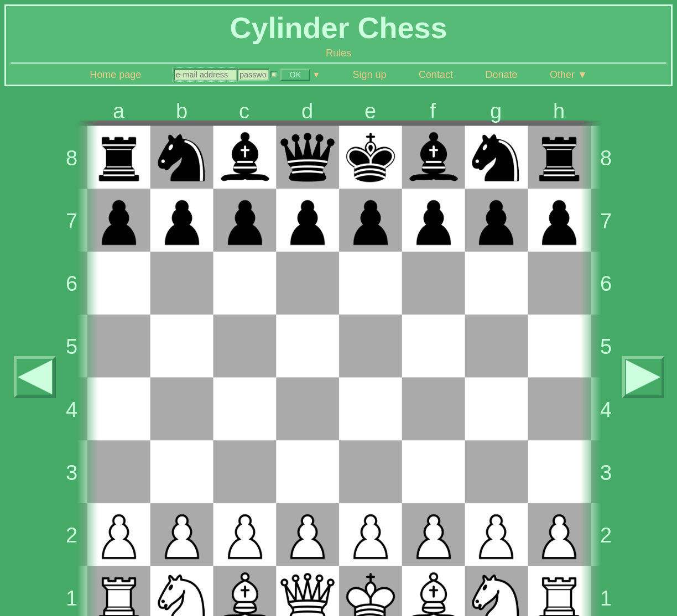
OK (295, 75)
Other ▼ (569, 75)
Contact (436, 75)
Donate (501, 75)
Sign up (369, 75)
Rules (338, 53)
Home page (115, 75)
